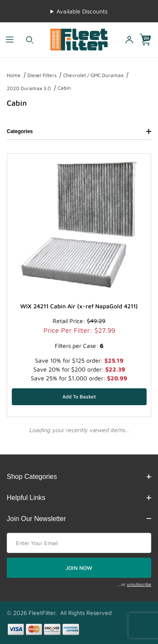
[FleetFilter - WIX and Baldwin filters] (79, 39)
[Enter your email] (79, 543)
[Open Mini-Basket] (149, 40)
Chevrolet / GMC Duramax (93, 75)
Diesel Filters (42, 75)
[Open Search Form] (30, 40)
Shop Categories (79, 477)
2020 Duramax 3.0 (29, 88)
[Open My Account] (129, 40)
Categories (79, 131)
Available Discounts (82, 11)
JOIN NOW (79, 568)
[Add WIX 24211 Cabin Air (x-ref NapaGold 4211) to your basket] (79, 397)
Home (14, 75)
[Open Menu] (10, 40)
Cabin (64, 88)
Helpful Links (79, 498)
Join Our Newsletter (79, 519)
